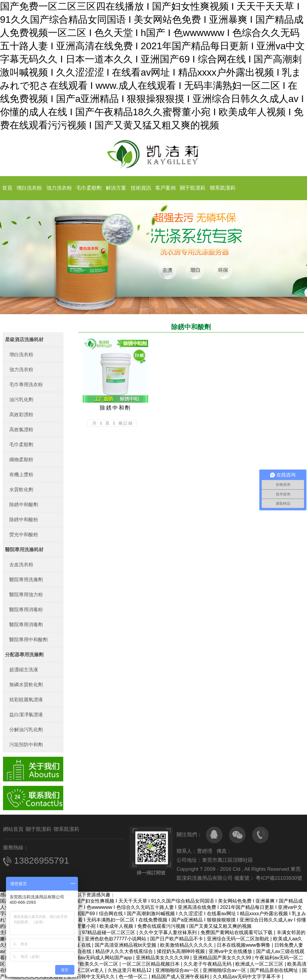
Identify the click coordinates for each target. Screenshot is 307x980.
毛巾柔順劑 (89, 188)
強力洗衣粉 (59, 188)
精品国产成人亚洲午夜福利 (181, 977)
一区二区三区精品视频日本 (151, 964)
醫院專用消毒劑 (26, 625)
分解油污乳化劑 (26, 730)
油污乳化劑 (21, 400)
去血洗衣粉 (21, 565)
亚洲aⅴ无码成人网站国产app (102, 958)
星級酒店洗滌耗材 (24, 340)
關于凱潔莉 (193, 188)
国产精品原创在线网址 (275, 970)
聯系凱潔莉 (223, 188)
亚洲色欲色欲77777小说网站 (116, 939)
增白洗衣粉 (29, 188)
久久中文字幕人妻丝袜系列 (168, 932)
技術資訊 (141, 188)
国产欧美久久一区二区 (95, 964)
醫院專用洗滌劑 (26, 580)
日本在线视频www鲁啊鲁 (244, 945)
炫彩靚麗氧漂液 (26, 700)
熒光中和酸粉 (24, 535)
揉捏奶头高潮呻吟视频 (181, 951)
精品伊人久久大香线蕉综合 (125, 951)
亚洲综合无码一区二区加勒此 (239, 939)
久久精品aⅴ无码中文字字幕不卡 (247, 977)
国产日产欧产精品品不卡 (177, 939)
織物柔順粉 (21, 460)
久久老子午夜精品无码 (208, 964)
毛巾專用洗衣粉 (26, 385)
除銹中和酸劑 (24, 505)
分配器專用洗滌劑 (24, 655)
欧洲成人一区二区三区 (260, 964)
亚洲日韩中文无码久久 (91, 977)
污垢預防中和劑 (26, 745)
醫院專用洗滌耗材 (24, 550)
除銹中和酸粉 (24, 520)
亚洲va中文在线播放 (231, 951)
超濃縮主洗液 (24, 670)
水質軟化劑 (21, 490)
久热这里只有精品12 (130, 970)
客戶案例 (165, 188)
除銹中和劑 (115, 408)
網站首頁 (13, 829)
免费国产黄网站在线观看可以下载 (237, 932)
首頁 (7, 188)
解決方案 (116, 188)
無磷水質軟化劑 (26, 685)
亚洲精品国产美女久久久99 (223, 958)
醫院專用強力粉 (26, 595)
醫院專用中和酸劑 (28, 640)
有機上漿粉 (21, 475)
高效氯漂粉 (21, 430)
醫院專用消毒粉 (26, 610)
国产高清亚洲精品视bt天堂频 (126, 945)
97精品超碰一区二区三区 (109, 932)
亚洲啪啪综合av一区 (178, 970)
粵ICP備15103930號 (279, 878)
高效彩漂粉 (21, 415)
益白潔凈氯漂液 (26, 715)
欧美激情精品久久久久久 (187, 945)
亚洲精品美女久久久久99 (163, 958)
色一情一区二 (134, 977)
